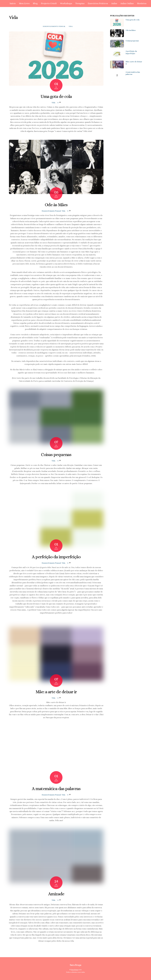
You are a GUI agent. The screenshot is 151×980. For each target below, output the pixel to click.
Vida (71, 26)
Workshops (66, 3)
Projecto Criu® (49, 3)
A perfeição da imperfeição (56, 557)
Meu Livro (24, 3)
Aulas (114, 3)
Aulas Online (127, 3)
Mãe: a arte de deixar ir (56, 692)
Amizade (56, 894)
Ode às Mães (56, 205)
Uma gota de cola (56, 96)
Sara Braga (75, 970)
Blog (35, 3)
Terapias (80, 3)
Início (13, 3)
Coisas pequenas (56, 455)
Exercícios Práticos (98, 3)
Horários (142, 3)
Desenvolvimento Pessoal (54, 26)
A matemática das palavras (56, 789)
